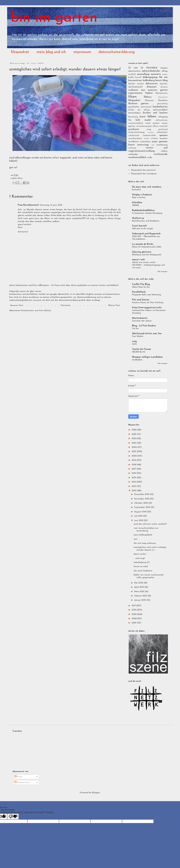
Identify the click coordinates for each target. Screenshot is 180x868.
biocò (159, 80)
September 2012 (142, 507)
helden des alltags (139, 110)
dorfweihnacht (136, 87)
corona (140, 84)
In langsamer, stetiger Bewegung (147, 213)
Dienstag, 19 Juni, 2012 (51, 205)
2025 (134, 434)
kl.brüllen (137, 203)
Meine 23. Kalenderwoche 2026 (147, 247)
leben (152, 117)
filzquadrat (20, 52)
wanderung (162, 145)
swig (134, 341)
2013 (134, 486)
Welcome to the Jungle (142, 229)
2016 (134, 473)
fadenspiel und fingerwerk (146, 234)
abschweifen (134, 71)
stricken (154, 139)
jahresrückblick (160, 110)
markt (148, 120)
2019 (134, 460)
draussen (152, 87)
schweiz (151, 132)
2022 (135, 447)
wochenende (161, 154)
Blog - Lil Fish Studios (144, 326)
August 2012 (141, 512)
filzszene (149, 100)
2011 (134, 606)
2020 (135, 456)
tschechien (145, 142)
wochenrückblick (137, 157)
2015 (134, 478)
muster (156, 123)
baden (165, 74)
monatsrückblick (136, 123)
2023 (134, 443)
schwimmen (162, 132)
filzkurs (148, 97)
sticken (147, 139)
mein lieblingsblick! (143, 535)
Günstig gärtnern (142, 252)
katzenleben (134, 113)
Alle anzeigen (163, 272)
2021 (134, 452)
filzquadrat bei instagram (144, 174)
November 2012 (142, 499)
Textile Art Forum (141, 349)
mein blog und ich (51, 52)
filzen (20, 178)
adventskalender (151, 71)
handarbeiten (160, 107)
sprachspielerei (135, 139)
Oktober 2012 (141, 503)
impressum (82, 52)
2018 (134, 465)
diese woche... (140, 554)
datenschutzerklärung (117, 52)
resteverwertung (136, 132)
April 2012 (139, 587)
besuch (138, 77)
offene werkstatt (160, 126)
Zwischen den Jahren (142, 321)
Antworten (23, 232)
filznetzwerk (163, 97)
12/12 (134, 344)
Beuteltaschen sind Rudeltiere (146, 221)
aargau (164, 68)
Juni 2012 (139, 520)
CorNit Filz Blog (141, 284)
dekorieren (152, 84)
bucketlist (136, 190)
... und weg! (139, 558)
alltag (165, 71)
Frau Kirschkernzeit (28, 205)
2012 (134, 491)
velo (153, 145)
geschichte (134, 107)
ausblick (132, 74)
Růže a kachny (139, 197)
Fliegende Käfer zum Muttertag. (147, 295)
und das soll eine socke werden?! (150, 524)
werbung (132, 148)
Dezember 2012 (142, 494)
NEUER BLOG (139, 352)
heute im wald (141, 567)
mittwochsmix (162, 120)
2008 (134, 619)
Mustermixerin (140, 318)
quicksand (163, 129)
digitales (164, 84)
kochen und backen (155, 113)
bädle (131, 77)
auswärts (156, 74)
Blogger (96, 793)
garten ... (147, 104)
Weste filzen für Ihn (141, 287)
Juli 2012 (139, 516)
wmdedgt (133, 154)
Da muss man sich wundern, (147, 187)
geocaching (162, 104)
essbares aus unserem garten (148, 90)
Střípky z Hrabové (142, 195)
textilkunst (134, 142)
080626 (136, 205)
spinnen (163, 135)
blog (165, 80)
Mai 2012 (139, 583)
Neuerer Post (17, 305)
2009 (134, 614)
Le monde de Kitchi (143, 244)
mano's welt (138, 260)
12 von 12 (136, 68)
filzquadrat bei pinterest (143, 170)
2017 (134, 469)
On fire (135, 328)
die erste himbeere (143, 571)
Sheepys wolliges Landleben (147, 357)
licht (138, 120)
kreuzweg (133, 117)
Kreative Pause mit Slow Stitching (148, 303)
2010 (134, 610)
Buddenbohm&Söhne (143, 210)
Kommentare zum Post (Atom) (36, 311)
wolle (150, 157)
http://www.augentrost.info (147, 308)
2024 (134, 439)
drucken (164, 87)
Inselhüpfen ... (138, 360)
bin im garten (54, 18)
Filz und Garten (141, 300)
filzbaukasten (161, 93)
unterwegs (143, 145)
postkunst (134, 129)
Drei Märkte (138, 336)
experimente (135, 93)
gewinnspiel (146, 107)
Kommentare (22, 782)
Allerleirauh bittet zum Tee (147, 334)
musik (148, 123)
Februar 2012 (141, 596)
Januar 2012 (140, 600)
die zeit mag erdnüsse (145, 543)
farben (149, 93)
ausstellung (143, 74)
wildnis (164, 151)
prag (149, 129)
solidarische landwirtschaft (142, 136)
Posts (18, 777)
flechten (133, 104)
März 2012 (140, 592)
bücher (132, 84)
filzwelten (163, 100)
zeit (136, 539)
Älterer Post (114, 305)
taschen (164, 138)
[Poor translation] (13, 817)
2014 (134, 482)
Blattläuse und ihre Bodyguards (147, 255)
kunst (143, 117)
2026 (134, 430)
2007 (134, 623)
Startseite (66, 305)
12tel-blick (152, 68)
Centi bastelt (139, 226)
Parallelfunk (139, 292)
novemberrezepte (144, 126)
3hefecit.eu (138, 218)
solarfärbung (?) (142, 562)
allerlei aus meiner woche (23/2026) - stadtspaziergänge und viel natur (148, 265)
